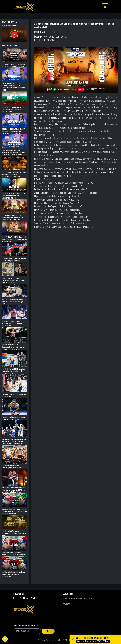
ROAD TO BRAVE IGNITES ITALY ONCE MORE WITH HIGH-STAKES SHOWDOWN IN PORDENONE (14, 239)
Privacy (88, 598)
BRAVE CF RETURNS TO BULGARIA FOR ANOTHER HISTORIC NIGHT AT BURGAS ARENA (13, 110)
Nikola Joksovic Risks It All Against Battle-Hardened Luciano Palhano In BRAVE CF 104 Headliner (14, 512)
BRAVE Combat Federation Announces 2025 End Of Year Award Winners (14, 533)
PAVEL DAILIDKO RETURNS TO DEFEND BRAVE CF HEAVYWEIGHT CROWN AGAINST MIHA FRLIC (13, 218)
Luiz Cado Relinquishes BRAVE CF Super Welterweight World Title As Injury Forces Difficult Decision (14, 490)
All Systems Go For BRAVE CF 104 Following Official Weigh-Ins (13, 467)
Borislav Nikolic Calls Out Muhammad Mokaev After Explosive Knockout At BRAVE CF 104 (14, 347)
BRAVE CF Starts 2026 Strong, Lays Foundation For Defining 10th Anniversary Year (14, 371)
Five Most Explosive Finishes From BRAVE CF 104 (14, 395)
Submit (48, 631)
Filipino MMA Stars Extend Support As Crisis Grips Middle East (14, 260)
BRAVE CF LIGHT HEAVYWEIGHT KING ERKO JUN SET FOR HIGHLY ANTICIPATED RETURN (14, 196)
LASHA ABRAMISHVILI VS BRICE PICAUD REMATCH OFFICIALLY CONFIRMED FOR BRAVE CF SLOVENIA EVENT (14, 87)
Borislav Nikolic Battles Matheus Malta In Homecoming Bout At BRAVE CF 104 (13, 574)
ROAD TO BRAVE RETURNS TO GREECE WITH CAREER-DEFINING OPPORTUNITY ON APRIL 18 (14, 174)
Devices (66, 604)
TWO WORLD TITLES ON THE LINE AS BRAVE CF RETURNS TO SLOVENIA (13, 65)
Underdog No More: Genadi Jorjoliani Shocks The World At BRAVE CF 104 (12, 323)
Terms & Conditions (72, 598)
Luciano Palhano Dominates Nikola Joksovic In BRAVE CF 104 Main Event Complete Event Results (14, 442)
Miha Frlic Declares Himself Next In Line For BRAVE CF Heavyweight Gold (14, 302)
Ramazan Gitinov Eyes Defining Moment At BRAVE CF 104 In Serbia (14, 554)
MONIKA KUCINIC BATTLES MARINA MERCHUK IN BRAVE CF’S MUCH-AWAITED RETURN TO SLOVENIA (13, 131)
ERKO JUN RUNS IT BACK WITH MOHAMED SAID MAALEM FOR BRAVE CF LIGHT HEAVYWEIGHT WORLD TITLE (14, 153)
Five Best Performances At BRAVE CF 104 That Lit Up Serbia (13, 418)
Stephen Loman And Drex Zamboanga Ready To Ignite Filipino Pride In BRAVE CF (14, 280)
